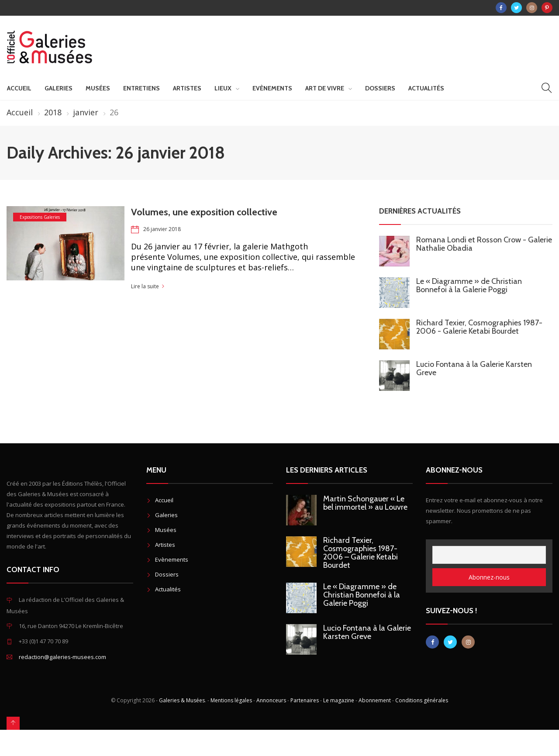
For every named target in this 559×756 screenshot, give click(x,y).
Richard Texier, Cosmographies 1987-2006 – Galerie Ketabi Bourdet (361, 553)
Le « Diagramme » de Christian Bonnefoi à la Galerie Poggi (469, 285)
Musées (98, 88)
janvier (86, 112)
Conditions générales (422, 700)
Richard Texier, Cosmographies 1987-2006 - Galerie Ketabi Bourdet (479, 327)
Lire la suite (145, 286)
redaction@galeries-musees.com (62, 657)
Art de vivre (325, 88)
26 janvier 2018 (162, 229)
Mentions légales (231, 700)
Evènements (272, 88)
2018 (53, 112)
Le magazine (339, 700)
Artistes (187, 88)
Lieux (223, 88)
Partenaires (305, 700)
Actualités (426, 88)
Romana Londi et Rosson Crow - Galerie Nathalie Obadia (484, 244)
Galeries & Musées (182, 700)
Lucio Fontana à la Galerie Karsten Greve (474, 368)
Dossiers (380, 88)
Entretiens (141, 88)
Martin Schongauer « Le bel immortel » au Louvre (365, 503)
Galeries (59, 88)
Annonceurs (271, 700)
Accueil (19, 88)
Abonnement (375, 700)
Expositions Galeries (40, 217)
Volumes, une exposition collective (204, 212)
